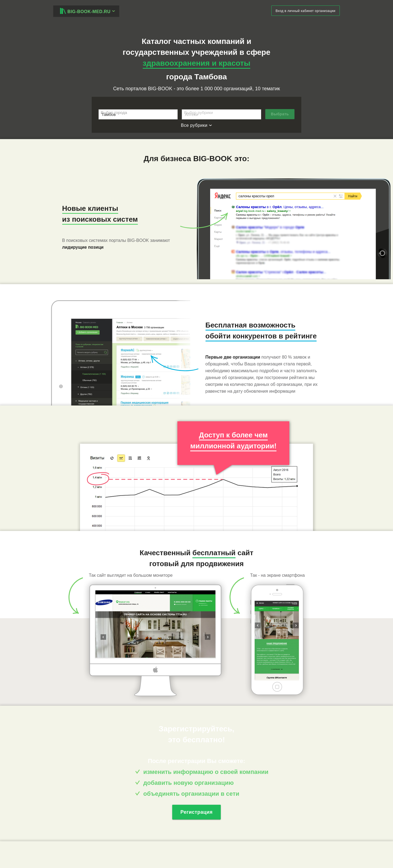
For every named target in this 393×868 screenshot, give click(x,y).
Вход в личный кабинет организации (306, 11)
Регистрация (196, 812)
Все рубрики (196, 125)
